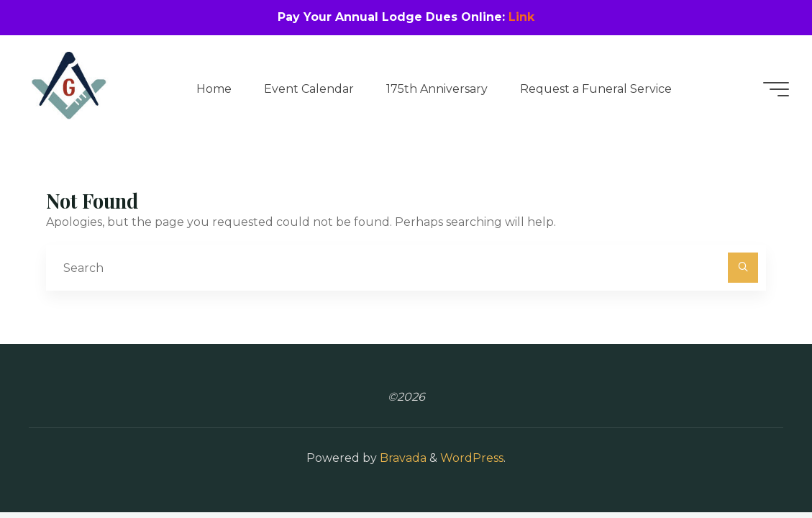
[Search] (743, 268)
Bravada (402, 458)
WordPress (472, 458)
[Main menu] (776, 89)
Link (521, 17)
